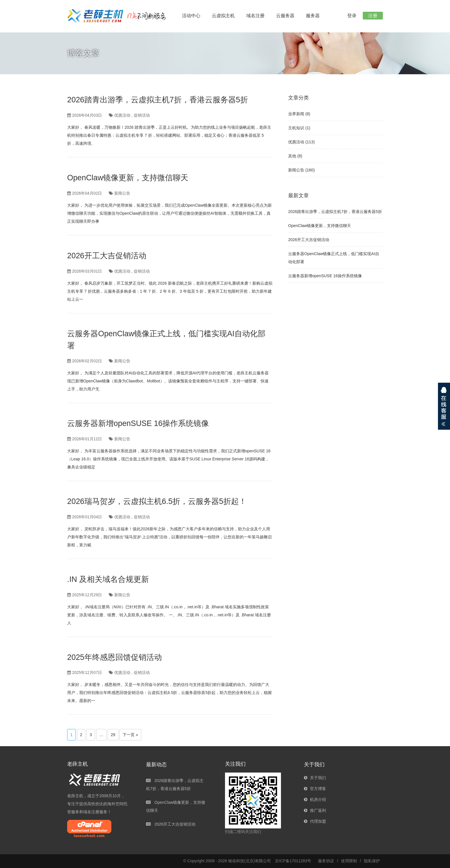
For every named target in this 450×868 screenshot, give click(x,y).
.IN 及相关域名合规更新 (110, 579)
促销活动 (142, 115)
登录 (351, 16)
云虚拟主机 (223, 16)
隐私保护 (372, 861)
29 (113, 735)
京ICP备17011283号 (293, 861)
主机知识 (296, 128)
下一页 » (130, 735)
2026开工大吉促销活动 (108, 256)
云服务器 (285, 16)
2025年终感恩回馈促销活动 (116, 657)
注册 (373, 16)
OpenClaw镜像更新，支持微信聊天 (130, 178)
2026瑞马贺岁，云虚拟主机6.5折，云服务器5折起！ (160, 501)
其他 (292, 156)
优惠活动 (122, 115)
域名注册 (255, 16)
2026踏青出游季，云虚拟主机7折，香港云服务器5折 (161, 100)
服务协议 (326, 861)
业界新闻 (296, 114)
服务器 (313, 16)
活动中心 (191, 16)
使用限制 (349, 861)
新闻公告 (122, 193)
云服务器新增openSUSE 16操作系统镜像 (141, 423)
